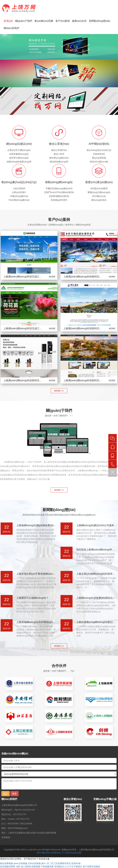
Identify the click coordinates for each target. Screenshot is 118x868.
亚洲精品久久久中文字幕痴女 (68, 866)
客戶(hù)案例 (63, 21)
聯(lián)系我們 (11, 28)
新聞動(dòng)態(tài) (100, 21)
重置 (14, 794)
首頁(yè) (8, 21)
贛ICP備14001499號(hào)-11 (51, 853)
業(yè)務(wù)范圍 (44, 21)
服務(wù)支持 (79, 21)
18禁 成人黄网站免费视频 (28, 866)
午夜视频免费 (47, 866)
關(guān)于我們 (24, 21)
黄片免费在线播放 (91, 866)
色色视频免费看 (8, 866)
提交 (6, 794)
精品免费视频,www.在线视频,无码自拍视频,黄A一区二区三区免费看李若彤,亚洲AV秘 (40, 863)
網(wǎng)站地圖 (74, 853)
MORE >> (59, 391)
